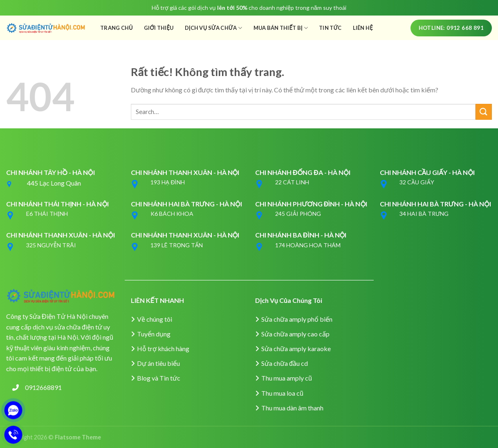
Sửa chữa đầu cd (285, 363)
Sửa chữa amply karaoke (296, 348)
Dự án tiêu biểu (158, 363)
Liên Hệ (363, 28)
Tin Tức (330, 28)
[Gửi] (484, 112)
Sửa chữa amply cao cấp (295, 334)
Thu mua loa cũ (282, 393)
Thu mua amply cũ (287, 378)
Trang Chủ (117, 28)
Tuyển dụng (154, 334)
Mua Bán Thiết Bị (281, 28)
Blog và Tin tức (159, 378)
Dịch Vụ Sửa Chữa (214, 28)
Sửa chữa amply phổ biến (297, 319)
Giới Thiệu (159, 28)
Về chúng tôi (155, 319)
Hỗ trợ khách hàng (163, 348)
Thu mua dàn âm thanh (292, 408)
